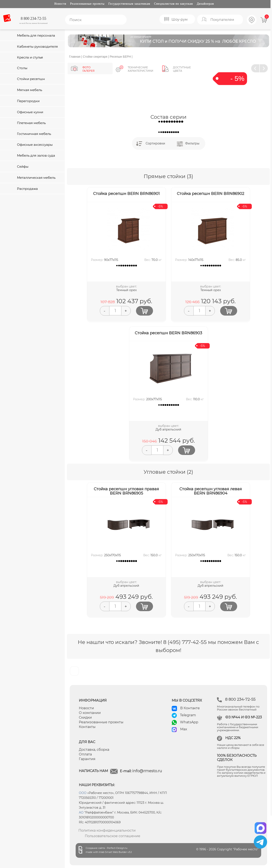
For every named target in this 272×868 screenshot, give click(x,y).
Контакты (87, 727)
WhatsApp (189, 722)
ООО (83, 793)
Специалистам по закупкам (174, 4)
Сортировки (155, 143)
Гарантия (87, 759)
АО (81, 812)
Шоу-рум (180, 19)
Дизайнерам (205, 4)
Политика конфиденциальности (107, 830)
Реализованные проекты (87, 4)
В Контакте (190, 708)
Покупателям (222, 20)
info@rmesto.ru (147, 771)
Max (184, 729)
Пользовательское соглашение (113, 836)
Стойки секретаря (95, 57)
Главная (75, 57)
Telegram (188, 715)
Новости (60, 4)
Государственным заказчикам (129, 4)
